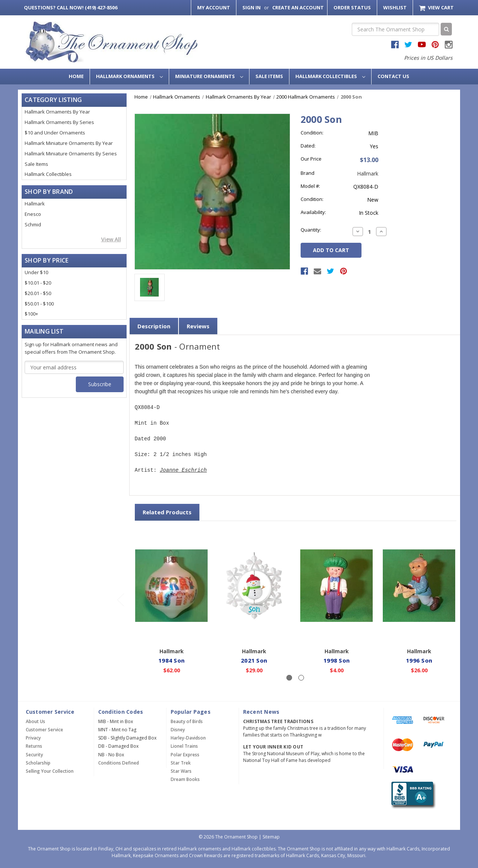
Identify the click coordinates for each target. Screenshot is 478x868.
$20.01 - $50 (38, 293)
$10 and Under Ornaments (55, 133)
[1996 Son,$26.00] (419, 586)
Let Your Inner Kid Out (273, 747)
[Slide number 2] (301, 678)
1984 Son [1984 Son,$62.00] (172, 660)
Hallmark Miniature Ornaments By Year (69, 143)
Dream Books (185, 779)
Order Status (352, 7)
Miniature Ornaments (209, 76)
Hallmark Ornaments (129, 76)
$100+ (31, 314)
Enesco (33, 214)
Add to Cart (172, 633)
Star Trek (181, 763)
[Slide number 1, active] (289, 678)
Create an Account (298, 7)
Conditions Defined (119, 763)
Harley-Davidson (188, 738)
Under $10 (36, 272)
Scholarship (38, 763)
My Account (214, 7)
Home (76, 76)
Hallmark (35, 204)
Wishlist (395, 7)
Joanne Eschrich (183, 470)
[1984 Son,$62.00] (172, 586)
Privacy (33, 738)
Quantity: (311, 230)
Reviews (198, 326)
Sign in (252, 7)
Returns (34, 746)
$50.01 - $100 (39, 304)
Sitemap (271, 837)
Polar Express (185, 755)
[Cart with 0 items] (436, 8)
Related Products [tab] (167, 512)
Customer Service (44, 730)
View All (111, 239)
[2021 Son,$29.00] (254, 586)
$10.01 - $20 (38, 283)
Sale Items (269, 76)
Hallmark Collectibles (330, 76)
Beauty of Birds (187, 721)
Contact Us (393, 76)
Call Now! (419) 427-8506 (71, 7)
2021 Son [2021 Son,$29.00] (254, 660)
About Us (35, 721)
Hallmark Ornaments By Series (59, 122)
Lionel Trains (184, 746)
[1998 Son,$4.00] (337, 586)
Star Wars (181, 771)
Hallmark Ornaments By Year (57, 112)
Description (154, 326)
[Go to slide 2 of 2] (120, 600)
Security (34, 755)
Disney (178, 730)
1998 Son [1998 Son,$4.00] (337, 660)
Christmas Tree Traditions (278, 721)
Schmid (33, 224)
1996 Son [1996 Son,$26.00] (419, 660)
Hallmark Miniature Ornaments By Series (71, 154)
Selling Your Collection (50, 771)
